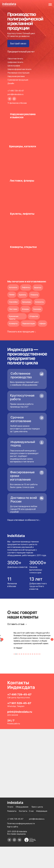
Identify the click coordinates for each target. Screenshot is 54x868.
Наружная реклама (16, 76)
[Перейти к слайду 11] (32, 655)
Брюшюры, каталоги (23, 146)
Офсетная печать (15, 59)
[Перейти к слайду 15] (40, 655)
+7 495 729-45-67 (16, 91)
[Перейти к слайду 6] (23, 655)
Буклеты (23, 295)
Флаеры (25, 309)
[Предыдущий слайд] (2, 642)
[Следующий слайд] (52, 642)
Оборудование (22, 798)
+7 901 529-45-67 (19, 694)
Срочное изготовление (21, 419)
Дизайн (11, 83)
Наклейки (13, 302)
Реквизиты (12, 802)
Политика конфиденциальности (21, 815)
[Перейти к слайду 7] (25, 655)
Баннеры (37, 309)
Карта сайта (13, 818)
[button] (18, 44)
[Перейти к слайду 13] (36, 655)
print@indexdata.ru (16, 94)
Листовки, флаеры (22, 181)
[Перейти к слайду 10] (31, 655)
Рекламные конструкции (18, 73)
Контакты (23, 802)
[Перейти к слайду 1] (14, 655)
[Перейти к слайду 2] (16, 655)
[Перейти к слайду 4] (20, 655)
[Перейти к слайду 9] (29, 655)
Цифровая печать (15, 62)
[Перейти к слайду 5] (22, 655)
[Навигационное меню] (50, 5)
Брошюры (27, 302)
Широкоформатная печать (20, 69)
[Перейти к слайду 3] (18, 655)
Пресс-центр (37, 798)
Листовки (13, 309)
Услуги (10, 798)
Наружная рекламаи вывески (23, 116)
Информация (42, 802)
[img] (27, 159)
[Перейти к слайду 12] (34, 655)
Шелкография (14, 66)
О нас (31, 802)
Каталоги (13, 287)
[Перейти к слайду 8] (27, 655)
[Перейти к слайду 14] (38, 655)
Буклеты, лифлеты (22, 214)
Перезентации (29, 324)
